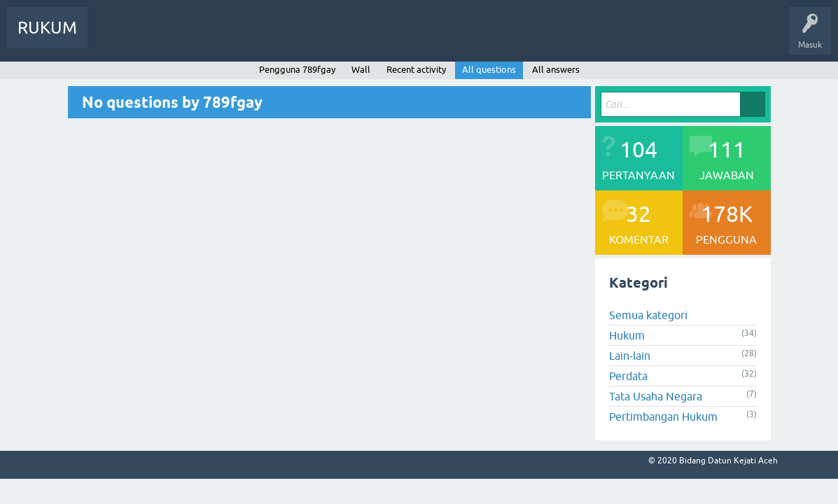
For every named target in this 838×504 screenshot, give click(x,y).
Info (112, 38)
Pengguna (219, 38)
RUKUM (47, 28)
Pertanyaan (163, 38)
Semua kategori (648, 315)
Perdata (628, 376)
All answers (556, 70)
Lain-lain (630, 356)
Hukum (627, 335)
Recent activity (416, 70)
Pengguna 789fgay (297, 70)
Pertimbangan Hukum (663, 416)
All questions (489, 70)
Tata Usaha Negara (656, 396)
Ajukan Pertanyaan (291, 38)
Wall (361, 70)
